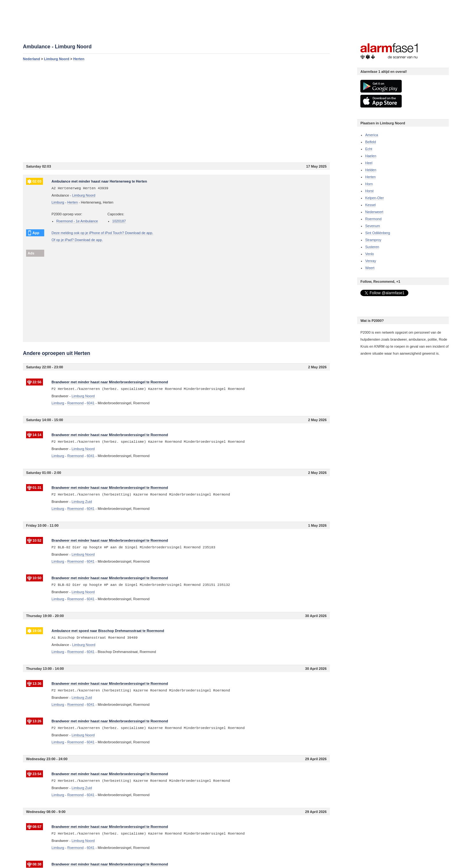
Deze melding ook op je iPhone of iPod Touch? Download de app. (102, 233)
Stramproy (373, 240)
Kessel (370, 205)
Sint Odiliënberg (378, 233)
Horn (369, 184)
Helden (371, 170)
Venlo (370, 254)
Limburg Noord (56, 59)
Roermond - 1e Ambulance (77, 221)
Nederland (31, 59)
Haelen (371, 156)
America (371, 135)
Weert (370, 268)
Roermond (373, 219)
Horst (369, 191)
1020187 (119, 221)
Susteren (372, 247)
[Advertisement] (176, 112)
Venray (371, 261)
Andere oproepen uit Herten (57, 353)
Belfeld (371, 142)
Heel (369, 163)
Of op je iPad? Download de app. (77, 240)
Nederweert (374, 212)
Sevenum (372, 226)
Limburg (58, 202)
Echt (369, 149)
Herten (79, 59)
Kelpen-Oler (375, 198)
